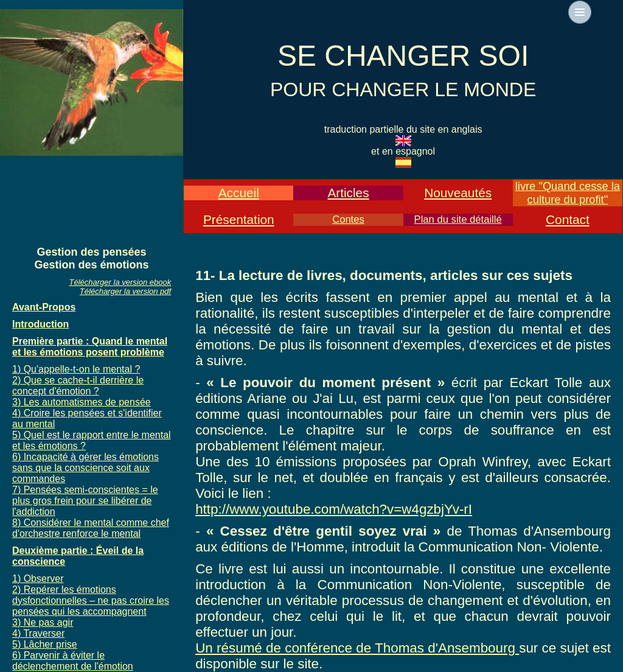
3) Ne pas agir (43, 622)
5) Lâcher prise (45, 644)
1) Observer (38, 579)
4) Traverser (38, 633)
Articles (348, 193)
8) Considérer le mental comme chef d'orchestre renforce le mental (91, 528)
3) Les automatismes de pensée (82, 402)
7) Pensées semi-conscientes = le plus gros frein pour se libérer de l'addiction (85, 501)
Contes (348, 219)
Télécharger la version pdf (125, 291)
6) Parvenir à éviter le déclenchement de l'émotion (73, 661)
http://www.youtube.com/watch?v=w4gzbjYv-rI (334, 509)
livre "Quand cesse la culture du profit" (568, 193)
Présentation (239, 219)
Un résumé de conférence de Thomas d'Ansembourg (357, 648)
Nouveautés (458, 193)
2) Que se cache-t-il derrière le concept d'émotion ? (78, 386)
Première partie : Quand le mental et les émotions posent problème (90, 347)
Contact (568, 219)
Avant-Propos (44, 307)
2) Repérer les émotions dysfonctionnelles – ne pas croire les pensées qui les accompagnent (91, 600)
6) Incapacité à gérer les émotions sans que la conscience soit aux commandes (85, 468)
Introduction (40, 324)
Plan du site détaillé (458, 219)
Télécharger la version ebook (120, 282)
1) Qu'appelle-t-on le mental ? (76, 369)
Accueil (239, 193)
